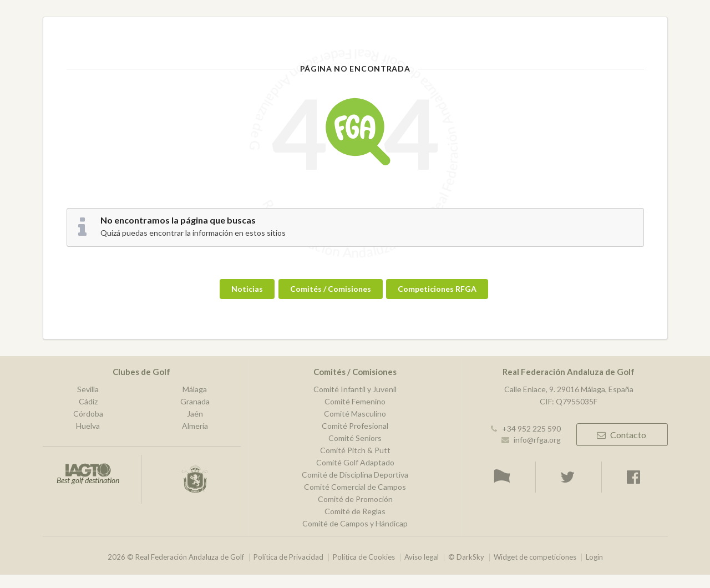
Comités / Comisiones (331, 289)
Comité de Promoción (355, 499)
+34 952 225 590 (531, 429)
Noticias (247, 289)
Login (594, 557)
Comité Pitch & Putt (355, 450)
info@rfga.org (537, 440)
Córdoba (88, 414)
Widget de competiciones (535, 557)
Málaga (195, 389)
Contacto (621, 435)
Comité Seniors (355, 438)
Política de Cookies (364, 557)
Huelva (88, 426)
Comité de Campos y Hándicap (355, 523)
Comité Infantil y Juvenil (355, 389)
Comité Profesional (355, 426)
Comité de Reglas (355, 511)
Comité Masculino (355, 414)
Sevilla (88, 389)
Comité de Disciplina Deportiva (355, 475)
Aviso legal (422, 557)
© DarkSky (466, 557)
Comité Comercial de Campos (355, 487)
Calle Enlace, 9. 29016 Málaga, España (569, 389)
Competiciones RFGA (437, 289)
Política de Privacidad (288, 557)
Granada (195, 401)
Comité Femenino (355, 401)
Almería (195, 426)
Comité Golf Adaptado (355, 462)
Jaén (195, 414)
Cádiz (88, 401)
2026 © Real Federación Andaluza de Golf (176, 557)
